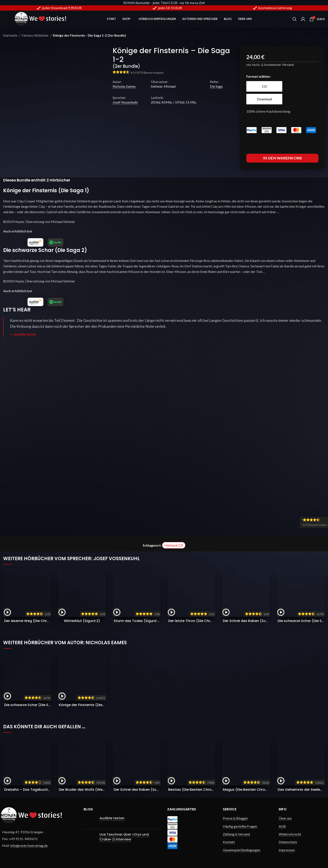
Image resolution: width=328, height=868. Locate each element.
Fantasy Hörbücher (35, 35)
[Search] (295, 19)
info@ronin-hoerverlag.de (29, 845)
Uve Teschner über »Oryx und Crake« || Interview (125, 837)
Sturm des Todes (137, 621)
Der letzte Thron (207, 621)
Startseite (11, 35)
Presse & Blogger (235, 818)
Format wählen (258, 76)
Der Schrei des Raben (260, 621)
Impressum (287, 850)
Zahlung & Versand (236, 834)
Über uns (285, 818)
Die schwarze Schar (32, 705)
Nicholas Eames (124, 86)
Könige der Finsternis (87, 705)
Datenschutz (288, 842)
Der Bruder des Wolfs (89, 790)
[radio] (264, 86)
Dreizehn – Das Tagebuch (36, 790)
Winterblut (82, 621)
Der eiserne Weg (44, 621)
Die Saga (216, 86)
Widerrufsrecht (290, 834)
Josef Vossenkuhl (125, 102)
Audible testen (112, 818)
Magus (251, 790)
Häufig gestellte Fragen (240, 826)
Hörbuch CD (174, 545)
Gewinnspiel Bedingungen (242, 850)
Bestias (196, 790)
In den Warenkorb (283, 158)
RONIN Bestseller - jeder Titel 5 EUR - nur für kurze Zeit (164, 3)
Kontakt (229, 842)
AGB (282, 826)
